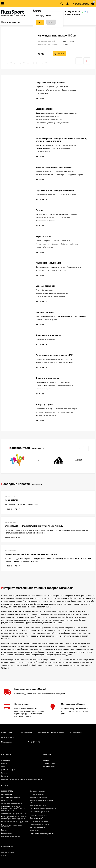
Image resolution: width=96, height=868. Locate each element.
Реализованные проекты (65, 172)
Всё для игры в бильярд (70, 244)
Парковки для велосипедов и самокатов (55, 190)
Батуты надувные (64, 218)
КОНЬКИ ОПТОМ (7, 791)
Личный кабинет (49, 764)
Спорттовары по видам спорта (50, 83)
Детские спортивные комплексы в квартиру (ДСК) (54, 359)
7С (38, 460)
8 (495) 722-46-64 (72, 12)
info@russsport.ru (76, 732)
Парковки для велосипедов (46, 195)
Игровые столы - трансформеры (47, 244)
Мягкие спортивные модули (46, 415)
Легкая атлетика (42, 93)
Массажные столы (42, 270)
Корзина (46, 760)
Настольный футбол (43, 241)
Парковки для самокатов (67, 195)
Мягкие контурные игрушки (46, 412)
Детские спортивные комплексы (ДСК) (54, 355)
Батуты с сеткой (42, 214)
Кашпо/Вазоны (64, 382)
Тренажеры (60, 175)
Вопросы (4, 773)
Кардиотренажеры (45, 312)
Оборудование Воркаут (75, 175)
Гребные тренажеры (65, 316)
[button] (7, 63)
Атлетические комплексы (45, 175)
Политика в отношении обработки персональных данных (22, 779)
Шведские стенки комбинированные (49, 120)
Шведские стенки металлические (48, 116)
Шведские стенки (44, 109)
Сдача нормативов (69, 90)
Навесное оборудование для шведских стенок (52, 123)
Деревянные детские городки (12, 804)
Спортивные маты (66, 363)
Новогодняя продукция (38, 815)
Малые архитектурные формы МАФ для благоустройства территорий (14, 818)
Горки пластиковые (43, 152)
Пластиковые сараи (43, 389)
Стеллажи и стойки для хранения (48, 90)
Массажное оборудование (48, 263)
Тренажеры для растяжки (48, 335)
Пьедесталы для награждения (57, 87)
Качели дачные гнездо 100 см (57, 36)
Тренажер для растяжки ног (46, 340)
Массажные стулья (58, 267)
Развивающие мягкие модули (66, 409)
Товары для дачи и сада (47, 378)
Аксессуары (34, 831)
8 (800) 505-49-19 (72, 14)
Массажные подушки (59, 270)
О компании (5, 760)
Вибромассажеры (42, 267)
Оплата (4, 767)
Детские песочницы (43, 148)
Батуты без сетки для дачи (45, 218)
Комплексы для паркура (45, 172)
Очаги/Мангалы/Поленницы (46, 382)
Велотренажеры (80, 316)
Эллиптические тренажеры (45, 316)
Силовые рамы (47, 290)
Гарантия (5, 764)
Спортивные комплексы (44, 145)
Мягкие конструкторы (66, 412)
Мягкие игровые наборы (45, 409)
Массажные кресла (74, 267)
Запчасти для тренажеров (39, 824)
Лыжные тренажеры (37, 828)
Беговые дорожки (52, 320)
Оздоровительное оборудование (42, 834)
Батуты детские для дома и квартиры (63, 214)
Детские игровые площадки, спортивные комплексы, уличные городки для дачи (13, 809)
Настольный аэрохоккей (62, 241)
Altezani (79, 460)
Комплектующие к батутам (46, 221)
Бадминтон (40, 87)
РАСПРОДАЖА (6, 794)
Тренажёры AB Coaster (44, 297)
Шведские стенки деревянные (67, 113)
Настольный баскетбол (44, 247)
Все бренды (38, 448)
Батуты (39, 210)
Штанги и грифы (60, 297)
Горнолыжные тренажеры (39, 812)
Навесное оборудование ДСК (46, 363)
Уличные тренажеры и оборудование (54, 167)
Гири (38, 290)
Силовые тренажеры (46, 286)
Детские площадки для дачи (66, 145)
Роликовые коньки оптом (39, 821)
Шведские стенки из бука (45, 113)
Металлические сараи (65, 386)
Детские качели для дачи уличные (13, 814)
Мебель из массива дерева (45, 386)
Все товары (42, 98)
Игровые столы (43, 237)
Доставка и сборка (8, 770)
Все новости (38, 484)
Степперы (39, 320)
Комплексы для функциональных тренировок (52, 293)
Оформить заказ (49, 767)
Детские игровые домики (61, 148)
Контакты (5, 776)
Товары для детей (44, 405)
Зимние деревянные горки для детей (43, 809)
